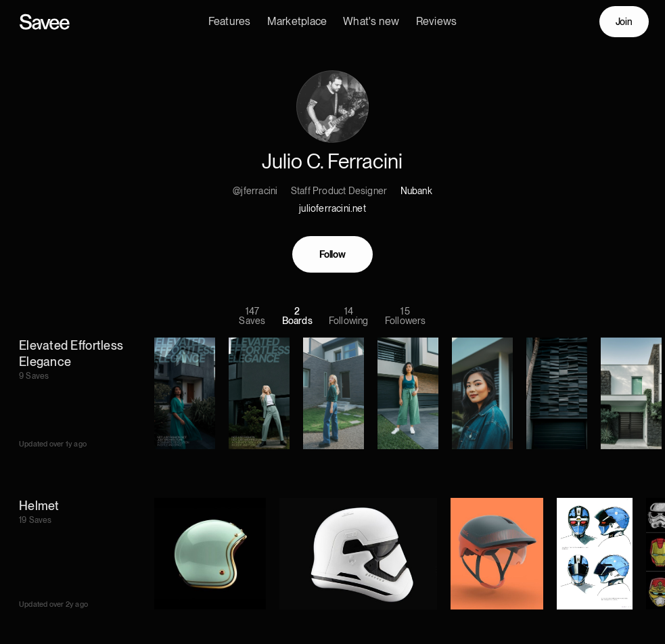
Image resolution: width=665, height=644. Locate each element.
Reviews (437, 21)
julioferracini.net (332, 210)
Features (230, 21)
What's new (371, 21)
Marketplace (297, 21)
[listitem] (341, 395)
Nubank (416, 193)
